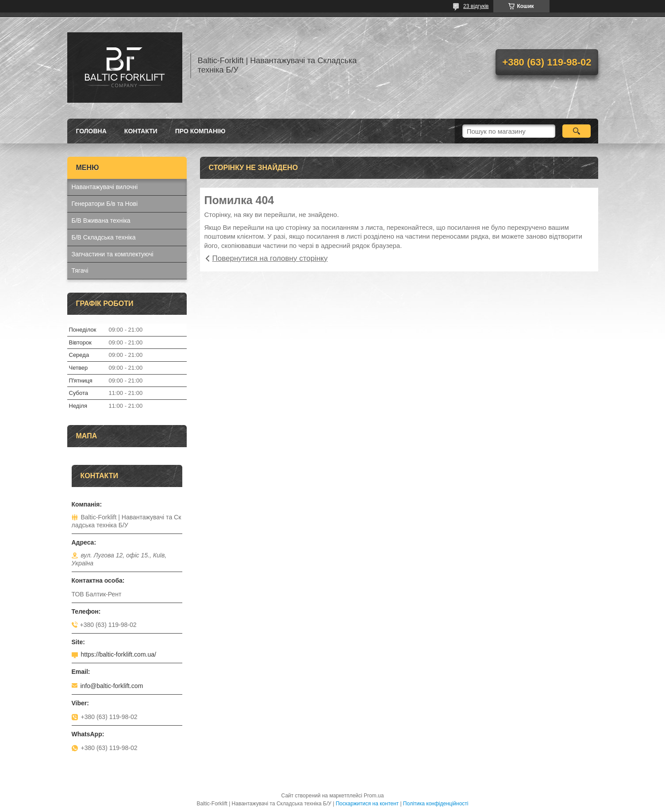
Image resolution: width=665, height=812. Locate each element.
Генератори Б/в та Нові (105, 204)
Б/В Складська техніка (104, 237)
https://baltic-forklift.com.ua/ (119, 654)
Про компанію (200, 131)
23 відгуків (476, 6)
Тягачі (80, 271)
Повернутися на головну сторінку (270, 258)
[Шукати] (577, 131)
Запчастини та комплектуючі (113, 254)
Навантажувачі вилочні (105, 187)
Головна (91, 131)
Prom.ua (374, 796)
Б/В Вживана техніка (101, 220)
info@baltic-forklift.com (112, 686)
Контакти (141, 131)
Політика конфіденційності (436, 804)
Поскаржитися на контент (367, 804)
